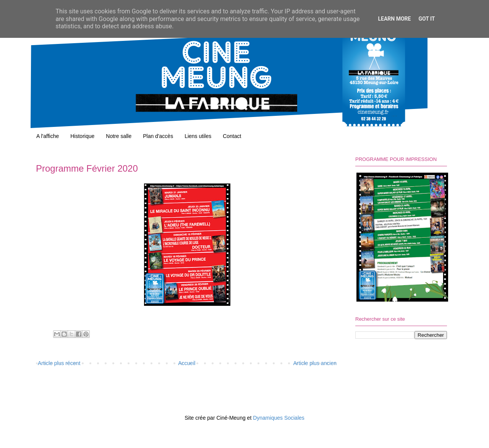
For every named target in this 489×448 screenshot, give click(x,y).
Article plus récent (59, 363)
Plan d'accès (158, 136)
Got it (427, 19)
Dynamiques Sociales (279, 418)
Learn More (394, 19)
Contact (232, 136)
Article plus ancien (315, 363)
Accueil (187, 363)
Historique (82, 136)
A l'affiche (48, 136)
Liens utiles (198, 136)
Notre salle (119, 136)
